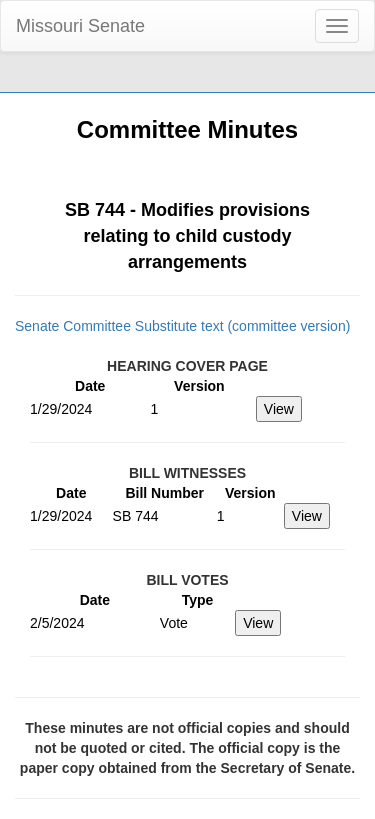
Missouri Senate (80, 26)
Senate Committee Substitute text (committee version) (182, 326)
